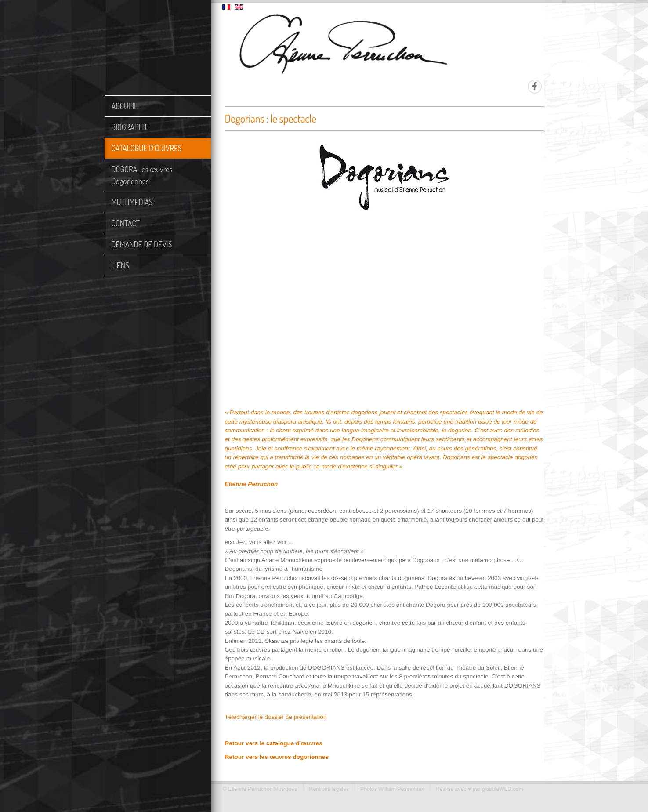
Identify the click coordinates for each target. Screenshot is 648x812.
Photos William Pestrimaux (390, 789)
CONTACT (126, 223)
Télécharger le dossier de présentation (276, 717)
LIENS (120, 265)
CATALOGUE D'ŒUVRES (147, 148)
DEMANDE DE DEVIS (142, 244)
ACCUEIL (125, 106)
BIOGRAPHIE (130, 127)
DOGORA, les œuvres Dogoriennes (142, 175)
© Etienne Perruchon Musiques (257, 789)
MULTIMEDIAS (132, 202)
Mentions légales (326, 789)
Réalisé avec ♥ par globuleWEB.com (477, 789)
